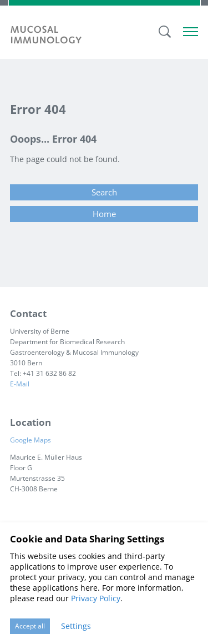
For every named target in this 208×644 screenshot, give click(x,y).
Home (104, 214)
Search (104, 192)
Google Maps (33, 440)
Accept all (30, 626)
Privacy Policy (96, 598)
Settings (76, 626)
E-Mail (20, 384)
